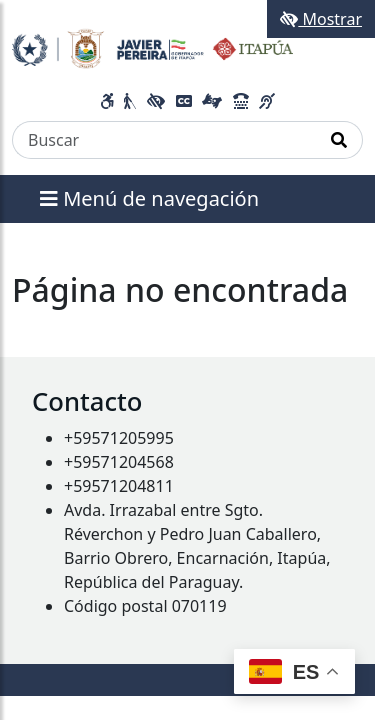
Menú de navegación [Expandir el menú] (149, 198)
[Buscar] (164, 140)
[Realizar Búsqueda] (339, 140)
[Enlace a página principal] (152, 47)
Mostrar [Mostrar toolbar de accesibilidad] (321, 19)
